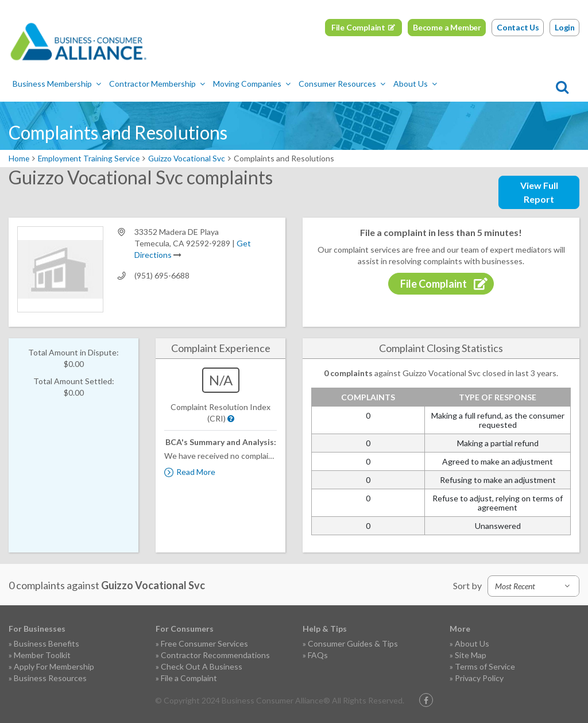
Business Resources (50, 678)
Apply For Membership (54, 666)
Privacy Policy (479, 678)
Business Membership (57, 84)
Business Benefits (47, 643)
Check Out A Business (202, 666)
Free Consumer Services (204, 643)
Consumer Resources (342, 84)
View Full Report (539, 192)
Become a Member (447, 27)
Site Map (471, 655)
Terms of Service (485, 666)
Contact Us (518, 27)
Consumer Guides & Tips (353, 643)
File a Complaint (189, 678)
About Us (415, 84)
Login (565, 27)
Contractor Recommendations (215, 655)
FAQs (318, 655)
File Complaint (358, 27)
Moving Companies (252, 84)
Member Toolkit (42, 655)
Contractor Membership (157, 84)
